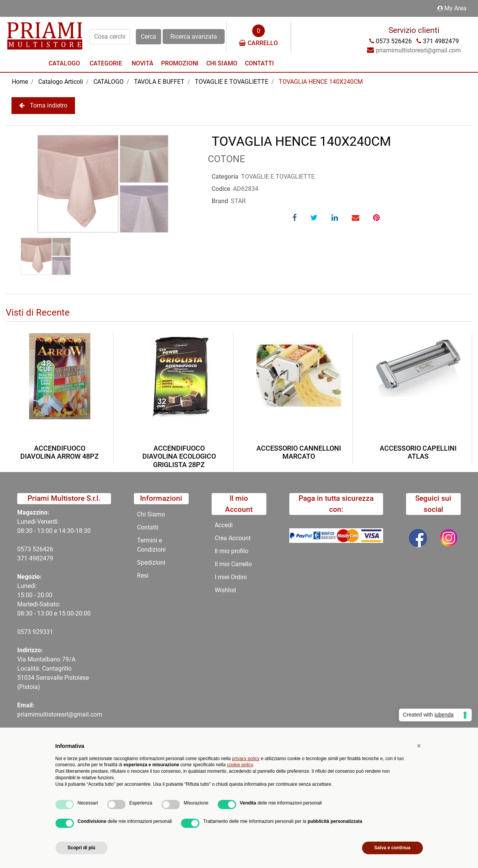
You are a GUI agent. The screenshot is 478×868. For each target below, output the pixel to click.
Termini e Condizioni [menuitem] (151, 545)
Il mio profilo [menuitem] (232, 551)
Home (20, 82)
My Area (452, 8)
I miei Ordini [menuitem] (231, 577)
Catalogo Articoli (61, 82)
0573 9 (27, 632)
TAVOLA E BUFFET (159, 82)
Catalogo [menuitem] (64, 63)
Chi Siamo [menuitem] (222, 63)
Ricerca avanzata (194, 37)
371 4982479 (35, 558)
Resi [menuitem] (143, 576)
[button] (148, 37)
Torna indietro (43, 105)
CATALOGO (108, 82)
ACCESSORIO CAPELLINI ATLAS (418, 452)
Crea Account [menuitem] (233, 538)
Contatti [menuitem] (259, 63)
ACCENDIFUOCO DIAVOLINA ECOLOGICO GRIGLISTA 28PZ (179, 456)
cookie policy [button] (240, 765)
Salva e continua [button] (392, 848)
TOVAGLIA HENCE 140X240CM (321, 82)
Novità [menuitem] (143, 63)
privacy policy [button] (246, 759)
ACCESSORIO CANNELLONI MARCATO (299, 452)
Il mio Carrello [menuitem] (233, 564)
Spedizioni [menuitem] (151, 563)
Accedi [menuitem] (224, 525)
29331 (45, 632)
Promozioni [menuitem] (180, 63)
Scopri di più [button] (82, 848)
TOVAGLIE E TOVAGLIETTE (232, 82)
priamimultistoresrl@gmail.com (60, 714)
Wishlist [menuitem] (225, 590)
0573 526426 (35, 549)
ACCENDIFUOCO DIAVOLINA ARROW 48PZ (60, 452)
